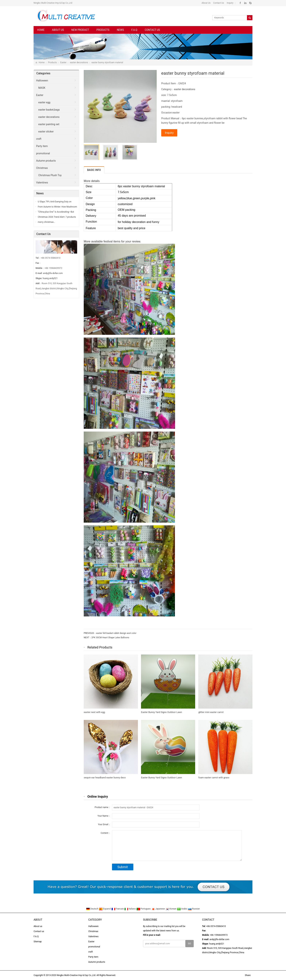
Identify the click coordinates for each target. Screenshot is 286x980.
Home (41, 30)
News (120, 30)
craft (39, 139)
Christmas (42, 168)
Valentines (42, 183)
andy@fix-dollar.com (53, 273)
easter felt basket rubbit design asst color (116, 633)
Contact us (152, 30)
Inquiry (230, 3)
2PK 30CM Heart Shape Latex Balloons (110, 638)
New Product (80, 30)
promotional (43, 153)
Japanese (158, 909)
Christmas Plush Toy (50, 175)
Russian (194, 909)
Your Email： (104, 824)
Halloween (42, 81)
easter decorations (79, 62)
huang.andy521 (50, 278)
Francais (118, 909)
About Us (206, 3)
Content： (106, 833)
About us (58, 30)
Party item (42, 146)
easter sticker (46, 132)
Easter (63, 62)
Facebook (240, 3)
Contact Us (218, 3)
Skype (250, 3)
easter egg (44, 102)
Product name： (103, 807)
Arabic (182, 909)
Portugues (144, 909)
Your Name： (104, 816)
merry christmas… (46, 222)
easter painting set (49, 124)
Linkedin (245, 3)
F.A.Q (134, 30)
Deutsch (92, 909)
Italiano (130, 909)
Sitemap (38, 942)
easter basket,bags (49, 110)
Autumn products (46, 161)
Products (103, 30)
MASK (42, 88)
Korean (171, 909)
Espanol (105, 909)
